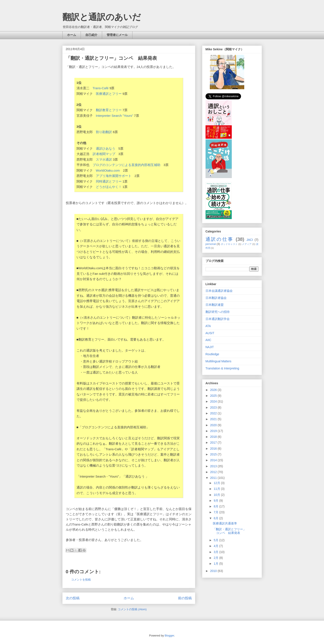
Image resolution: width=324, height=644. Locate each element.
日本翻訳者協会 (216, 298)
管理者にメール (117, 35)
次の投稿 (73, 598)
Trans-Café (101, 88)
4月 (217, 546)
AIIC (208, 340)
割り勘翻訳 (104, 132)
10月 (217, 495)
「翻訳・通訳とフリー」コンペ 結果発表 (229, 531)
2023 (214, 407)
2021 (214, 419)
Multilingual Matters (219, 361)
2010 (214, 571)
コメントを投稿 (81, 580)
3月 (217, 552)
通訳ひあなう (106, 148)
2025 (214, 396)
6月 (217, 518)
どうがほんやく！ (109, 187)
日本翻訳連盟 (215, 305)
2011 (214, 478)
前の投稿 (185, 598)
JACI (250, 240)
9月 (217, 501)
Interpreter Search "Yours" (115, 116)
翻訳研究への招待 (218, 312)
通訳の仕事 (220, 239)
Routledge (212, 354)
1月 (217, 564)
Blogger (169, 636)
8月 (217, 506)
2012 (214, 472)
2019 (214, 431)
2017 (214, 443)
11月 (217, 489)
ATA (208, 326)
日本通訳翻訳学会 (218, 319)
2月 (217, 558)
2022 (214, 413)
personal (211, 244)
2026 (214, 390)
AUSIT (210, 333)
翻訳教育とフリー (109, 110)
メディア (247, 244)
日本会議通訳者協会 (219, 291)
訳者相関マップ (104, 154)
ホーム (72, 35)
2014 (214, 460)
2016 (214, 449)
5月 (217, 540)
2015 (214, 454)
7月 (217, 512)
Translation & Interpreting (222, 368)
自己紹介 (91, 35)
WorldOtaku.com (108, 170)
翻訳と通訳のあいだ (102, 17)
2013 (214, 466)
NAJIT (210, 347)
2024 (214, 401)
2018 (214, 437)
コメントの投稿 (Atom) (132, 609)
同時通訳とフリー (109, 181)
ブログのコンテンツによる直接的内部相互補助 (127, 165)
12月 (217, 483)
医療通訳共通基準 (225, 523)
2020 (214, 425)
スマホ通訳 (104, 159)
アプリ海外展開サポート (114, 176)
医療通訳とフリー (109, 94)
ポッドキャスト (229, 244)
